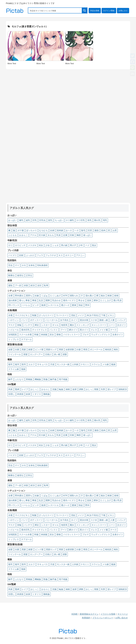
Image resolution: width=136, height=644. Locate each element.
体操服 (44, 335)
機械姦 (38, 379)
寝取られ (74, 296)
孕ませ (81, 300)
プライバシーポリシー (103, 618)
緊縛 (17, 389)
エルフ (32, 364)
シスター (46, 325)
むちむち (43, 230)
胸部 (79, 235)
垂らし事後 (24, 300)
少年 (81, 245)
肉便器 (20, 394)
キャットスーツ (99, 325)
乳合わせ (56, 300)
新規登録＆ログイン (89, 614)
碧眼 (65, 354)
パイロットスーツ (72, 335)
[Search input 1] (55, 10)
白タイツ (122, 325)
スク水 (94, 320)
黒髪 (24, 349)
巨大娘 (42, 235)
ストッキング (83, 325)
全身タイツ (118, 335)
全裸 (10, 296)
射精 (116, 296)
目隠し (11, 394)
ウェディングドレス (101, 335)
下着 (103, 315)
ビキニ (111, 315)
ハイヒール (14, 330)
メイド (81, 315)
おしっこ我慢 (92, 389)
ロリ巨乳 (81, 220)
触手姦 (53, 379)
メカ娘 (106, 364)
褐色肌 (108, 349)
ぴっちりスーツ (46, 315)
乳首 (59, 235)
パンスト (53, 330)
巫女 (52, 335)
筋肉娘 (60, 230)
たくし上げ (106, 300)
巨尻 (90, 230)
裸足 (37, 325)
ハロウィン (14, 320)
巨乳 (35, 220)
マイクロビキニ (22, 315)
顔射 (21, 255)
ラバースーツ (62, 315)
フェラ (40, 255)
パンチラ (28, 325)
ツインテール (15, 354)
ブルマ (86, 335)
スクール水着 (25, 335)
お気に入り (123, 11)
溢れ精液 (13, 300)
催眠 (68, 389)
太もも (51, 235)
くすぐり (37, 394)
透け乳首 (118, 300)
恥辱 (46, 285)
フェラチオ (51, 255)
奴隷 (28, 394)
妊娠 (37, 296)
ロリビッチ (20, 245)
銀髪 (31, 349)
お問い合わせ (122, 618)
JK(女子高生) (93, 315)
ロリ (10, 245)
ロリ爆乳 (70, 220)
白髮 (79, 349)
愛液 (74, 305)
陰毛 (83, 230)
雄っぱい (87, 235)
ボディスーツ (36, 320)
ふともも (13, 235)
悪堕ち (29, 296)
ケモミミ (85, 364)
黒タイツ (84, 330)
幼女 (41, 245)
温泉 (89, 300)
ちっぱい (59, 220)
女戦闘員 (13, 335)
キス (61, 255)
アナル (33, 235)
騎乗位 (11, 275)
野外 (87, 305)
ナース (114, 330)
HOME (75, 614)
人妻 (112, 320)
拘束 (10, 389)
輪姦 (61, 389)
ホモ (24, 265)
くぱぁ (45, 296)
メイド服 (104, 330)
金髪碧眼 (70, 349)
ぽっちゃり (32, 230)
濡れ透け (90, 296)
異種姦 (29, 379)
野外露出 (19, 296)
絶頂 (33, 285)
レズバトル (53, 305)
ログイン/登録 (109, 11)
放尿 (74, 389)
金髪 (10, 349)
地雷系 (64, 325)
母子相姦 (63, 379)
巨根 (72, 235)
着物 (59, 335)
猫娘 (23, 369)
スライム (96, 364)
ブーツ (63, 330)
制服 (34, 315)
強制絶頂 (123, 389)
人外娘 (75, 364)
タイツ (74, 320)
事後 (34, 300)
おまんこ (23, 235)
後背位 (20, 275)
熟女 (94, 245)
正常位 (29, 275)
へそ (77, 230)
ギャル (55, 325)
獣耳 (24, 364)
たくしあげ (55, 296)
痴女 (103, 296)
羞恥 (10, 285)
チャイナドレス (39, 330)
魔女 (72, 325)
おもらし (46, 389)
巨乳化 (42, 220)
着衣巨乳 (25, 330)
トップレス (14, 339)
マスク (11, 325)
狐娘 (113, 364)
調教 (81, 389)
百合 (10, 265)
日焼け (48, 354)
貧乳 (50, 220)
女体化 (32, 265)
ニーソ (112, 325)
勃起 (81, 305)
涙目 (39, 285)
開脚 (48, 300)
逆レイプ (112, 389)
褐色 (116, 349)
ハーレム (26, 305)
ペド (87, 245)
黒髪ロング (51, 349)
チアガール (27, 339)
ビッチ (36, 305)
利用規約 (86, 618)
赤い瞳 (57, 354)
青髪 (61, 349)
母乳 (105, 220)
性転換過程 (42, 265)
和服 (36, 335)
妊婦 (52, 230)
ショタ (55, 245)
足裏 (65, 235)
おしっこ (35, 389)
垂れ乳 (97, 220)
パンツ (24, 320)
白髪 (17, 349)
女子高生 (64, 320)
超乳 (28, 220)
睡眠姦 (47, 394)
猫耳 (10, 364)
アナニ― (80, 255)
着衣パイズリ (69, 300)
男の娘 (64, 245)
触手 (10, 379)
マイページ (123, 614)
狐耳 (17, 364)
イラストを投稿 (108, 614)
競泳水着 (84, 320)
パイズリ (13, 255)
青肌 (85, 349)
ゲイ (17, 265)
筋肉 (103, 230)
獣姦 (46, 379)
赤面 (26, 285)
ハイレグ (121, 320)
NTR (65, 296)
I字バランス (14, 305)
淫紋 (73, 315)
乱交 (41, 300)
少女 (48, 245)
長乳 (90, 220)
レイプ (25, 389)
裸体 (96, 300)
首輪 (19, 325)
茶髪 (25, 354)
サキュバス (42, 364)
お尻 (115, 230)
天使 (52, 364)
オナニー (69, 255)
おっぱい (13, 220)
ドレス (94, 330)
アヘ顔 (18, 285)
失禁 (103, 389)
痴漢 (43, 305)
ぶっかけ (30, 255)
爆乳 (21, 220)
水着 (10, 315)
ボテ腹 (21, 230)
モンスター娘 (63, 364)
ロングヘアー (36, 354)
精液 (110, 296)
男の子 (73, 245)
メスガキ (32, 245)
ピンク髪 (39, 349)
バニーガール (51, 320)
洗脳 (54, 389)
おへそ (69, 230)
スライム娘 (14, 369)
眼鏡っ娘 (104, 320)
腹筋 (97, 230)
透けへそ (65, 305)
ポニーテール (96, 349)
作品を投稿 (95, 11)
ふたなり (19, 379)
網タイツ (73, 330)
